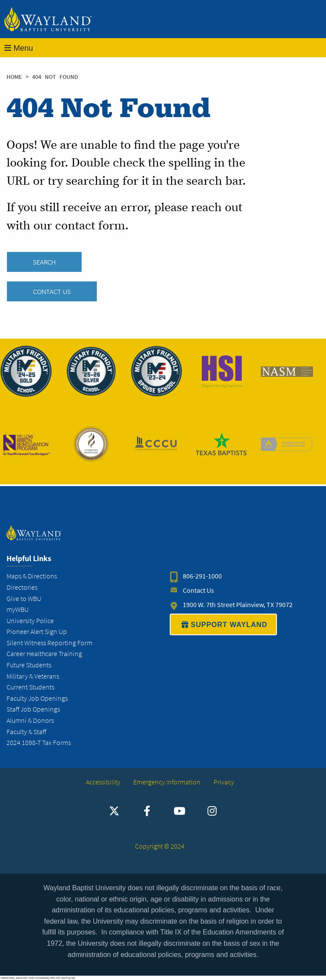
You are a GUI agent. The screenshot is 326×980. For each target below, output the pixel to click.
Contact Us (52, 291)
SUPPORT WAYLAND (223, 624)
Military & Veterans (33, 676)
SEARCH (44, 262)
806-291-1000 (202, 576)
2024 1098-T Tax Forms (39, 743)
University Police (30, 621)
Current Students (30, 687)
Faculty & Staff (26, 732)
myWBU (18, 609)
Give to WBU (24, 599)
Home (14, 77)
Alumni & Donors (30, 720)
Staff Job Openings (33, 709)
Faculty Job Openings (37, 698)
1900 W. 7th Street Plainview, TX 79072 (238, 605)
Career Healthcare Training (44, 654)
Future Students (29, 665)
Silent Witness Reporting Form (49, 643)
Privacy (224, 782)
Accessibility (103, 782)
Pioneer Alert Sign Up (37, 632)
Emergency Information (167, 782)
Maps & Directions (32, 576)
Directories (22, 587)
